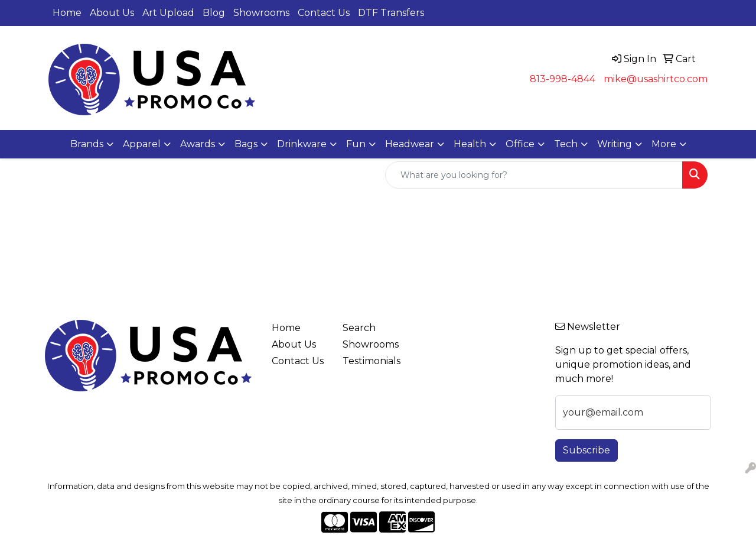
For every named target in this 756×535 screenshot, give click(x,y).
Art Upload (168, 13)
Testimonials (371, 361)
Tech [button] (566, 144)
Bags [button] (246, 144)
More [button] (664, 144)
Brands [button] (87, 144)
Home (67, 13)
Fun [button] (356, 144)
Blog (214, 13)
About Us (112, 13)
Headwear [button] (410, 144)
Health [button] (470, 144)
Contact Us (324, 13)
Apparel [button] (142, 144)
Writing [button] (615, 144)
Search (359, 328)
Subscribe (586, 450)
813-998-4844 (563, 79)
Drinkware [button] (302, 144)
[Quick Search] (534, 175)
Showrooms (261, 13)
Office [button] (520, 144)
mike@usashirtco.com (656, 79)
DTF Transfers (391, 13)
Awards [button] (198, 144)
